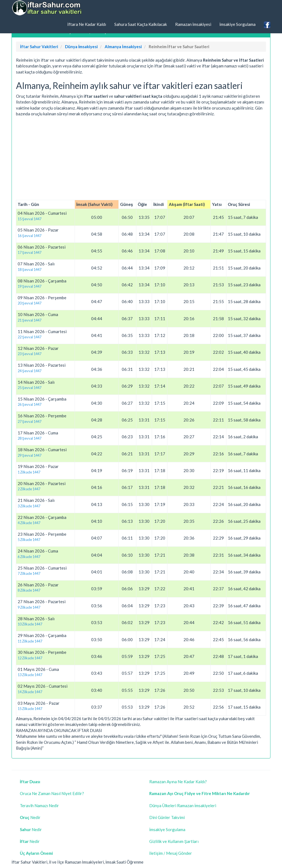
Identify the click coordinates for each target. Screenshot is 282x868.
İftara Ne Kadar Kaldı (86, 24)
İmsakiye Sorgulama (238, 24)
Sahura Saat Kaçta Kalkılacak (141, 24)
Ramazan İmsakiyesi (193, 24)
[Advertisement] (141, 158)
